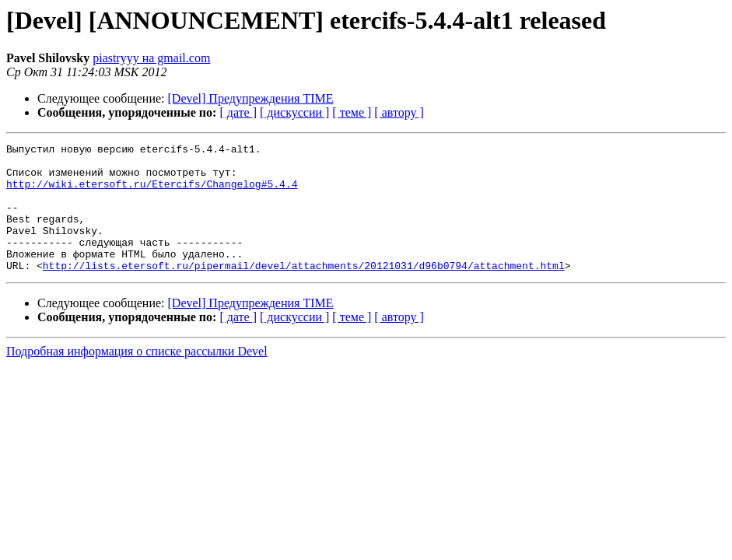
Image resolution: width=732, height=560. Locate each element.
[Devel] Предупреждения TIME (251, 98)
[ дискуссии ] (294, 112)
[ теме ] (352, 112)
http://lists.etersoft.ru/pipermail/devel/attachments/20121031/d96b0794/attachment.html (304, 291)
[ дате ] (238, 112)
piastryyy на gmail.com (151, 58)
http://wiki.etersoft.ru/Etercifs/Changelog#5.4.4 (152, 193)
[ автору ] (399, 112)
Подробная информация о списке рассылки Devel (137, 377)
